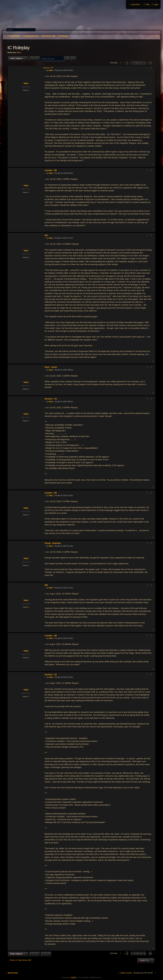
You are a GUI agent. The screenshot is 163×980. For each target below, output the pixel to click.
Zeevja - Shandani (53, 543)
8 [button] (135, 63)
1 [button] (127, 63)
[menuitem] (154, 4)
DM (46, 235)
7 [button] (132, 63)
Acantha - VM (51, 170)
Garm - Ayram (51, 367)
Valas (19, 52)
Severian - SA (48, 68)
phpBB (73, 978)
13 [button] (150, 63)
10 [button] (141, 63)
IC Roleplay (63, 36)
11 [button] (144, 63)
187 (28, 90)
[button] (120, 63)
